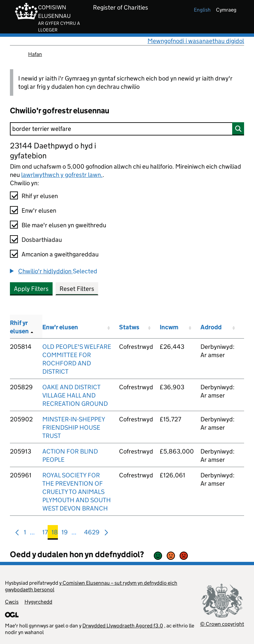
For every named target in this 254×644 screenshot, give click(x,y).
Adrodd (211, 327)
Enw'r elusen (39, 211)
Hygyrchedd (38, 602)
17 (45, 534)
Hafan (35, 54)
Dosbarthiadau (42, 240)
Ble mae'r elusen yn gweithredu (64, 225)
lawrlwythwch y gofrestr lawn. (62, 175)
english (202, 10)
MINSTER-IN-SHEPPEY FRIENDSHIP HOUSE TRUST (74, 428)
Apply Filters (31, 289)
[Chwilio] (127, 129)
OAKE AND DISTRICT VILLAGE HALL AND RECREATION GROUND (75, 395)
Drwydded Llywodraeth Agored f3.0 (123, 626)
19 (65, 534)
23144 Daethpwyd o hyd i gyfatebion (53, 151)
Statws (129, 327)
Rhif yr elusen (40, 196)
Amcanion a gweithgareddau (60, 254)
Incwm (169, 327)
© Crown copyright (222, 624)
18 (55, 534)
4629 (92, 534)
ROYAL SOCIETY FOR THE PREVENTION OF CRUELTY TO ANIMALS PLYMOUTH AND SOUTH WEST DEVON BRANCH (77, 492)
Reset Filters (77, 289)
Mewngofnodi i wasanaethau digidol (196, 41)
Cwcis (12, 602)
